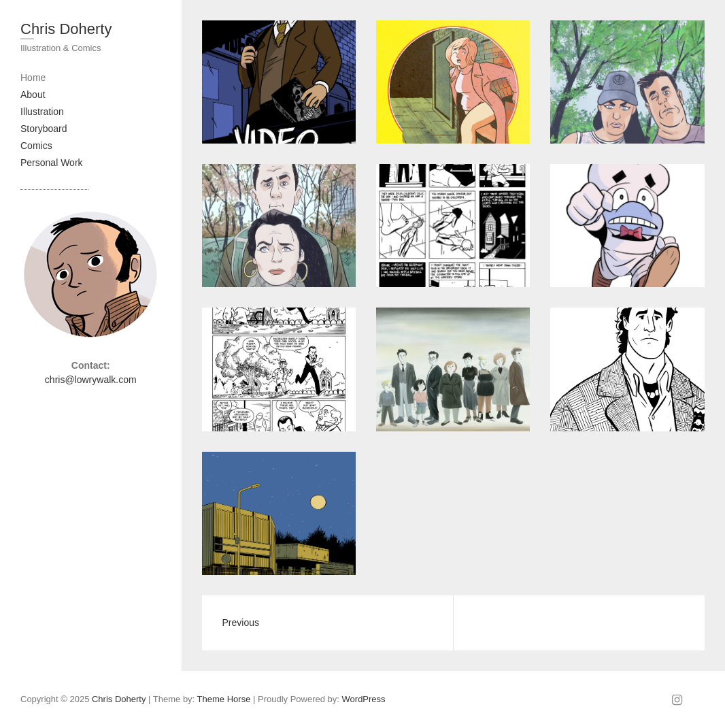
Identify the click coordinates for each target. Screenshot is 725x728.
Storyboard (44, 129)
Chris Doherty (66, 29)
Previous (241, 623)
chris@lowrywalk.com (91, 380)
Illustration (42, 112)
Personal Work (52, 163)
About (33, 95)
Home (33, 78)
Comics (36, 146)
